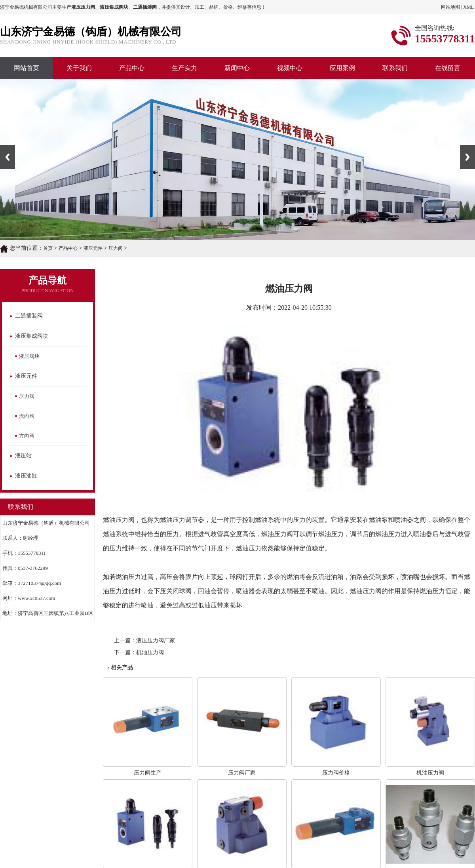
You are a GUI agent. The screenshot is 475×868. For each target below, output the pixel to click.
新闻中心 (237, 68)
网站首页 (27, 68)
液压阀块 (29, 356)
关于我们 (79, 68)
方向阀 (27, 436)
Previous (8, 157)
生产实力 (184, 68)
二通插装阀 (29, 316)
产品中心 (132, 68)
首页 (48, 248)
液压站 (23, 456)
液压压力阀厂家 (156, 641)
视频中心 (290, 68)
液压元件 (93, 248)
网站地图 (450, 7)
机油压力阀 (150, 652)
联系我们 (395, 68)
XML (468, 7)
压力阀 (116, 248)
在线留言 (448, 68)
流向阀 (27, 416)
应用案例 (342, 68)
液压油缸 (26, 476)
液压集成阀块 (32, 336)
